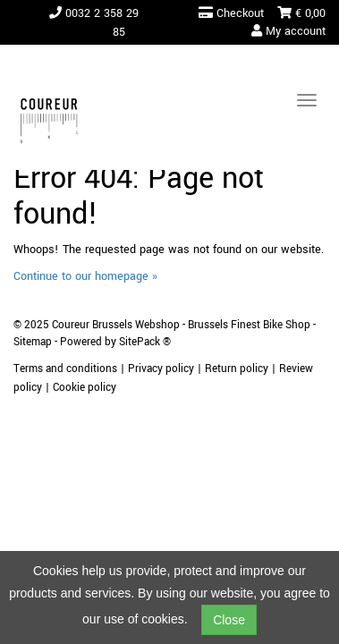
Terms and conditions (65, 369)
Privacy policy (161, 369)
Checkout (231, 13)
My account (288, 31)
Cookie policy (85, 388)
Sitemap (33, 342)
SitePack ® (145, 342)
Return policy (237, 369)
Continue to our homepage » (85, 276)
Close (229, 620)
